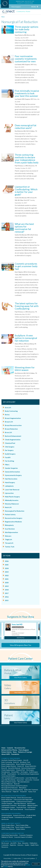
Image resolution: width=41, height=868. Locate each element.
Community (5, 845)
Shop (19, 843)
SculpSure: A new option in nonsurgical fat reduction (26, 338)
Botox (7, 415)
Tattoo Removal (6, 792)
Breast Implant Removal (24, 764)
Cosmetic (10, 748)
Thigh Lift (8, 539)
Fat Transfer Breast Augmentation (28, 774)
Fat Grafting (9, 461)
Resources (5, 847)
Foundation (15, 754)
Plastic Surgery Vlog (8, 827)
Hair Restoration (11, 479)
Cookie (6, 867)
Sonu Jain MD (17, 624)
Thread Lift (9, 543)
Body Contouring (11, 411)
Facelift (8, 457)
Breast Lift (9, 422)
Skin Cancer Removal (17, 809)
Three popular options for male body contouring (27, 29)
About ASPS (6, 754)
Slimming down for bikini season (25, 369)
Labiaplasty (9, 486)
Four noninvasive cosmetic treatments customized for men (26, 59)
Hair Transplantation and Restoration (13, 778)
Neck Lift (8, 507)
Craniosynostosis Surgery (24, 801)
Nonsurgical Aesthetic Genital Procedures (15, 786)
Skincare (8, 536)
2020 (7, 583)
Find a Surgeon (16, 7)
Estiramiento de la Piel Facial (23, 817)
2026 (7, 561)
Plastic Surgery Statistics (23, 827)
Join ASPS (13, 843)
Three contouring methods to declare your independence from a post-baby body (27, 159)
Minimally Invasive (12, 500)
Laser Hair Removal (12, 490)
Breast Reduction (11, 429)
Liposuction (9, 493)
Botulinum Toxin (25, 762)
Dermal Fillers (15, 772)
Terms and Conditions (29, 858)
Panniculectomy (21, 807)
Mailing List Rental (7, 837)
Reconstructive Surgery (14, 518)
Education (25, 843)
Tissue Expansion (30, 809)
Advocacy (20, 845)
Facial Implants (12, 774)
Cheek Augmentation (13, 440)
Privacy (28, 865)
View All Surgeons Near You (20, 645)
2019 (7, 586)
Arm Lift (8, 407)
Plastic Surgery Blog (22, 825)
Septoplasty (5, 809)
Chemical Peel (10, 443)
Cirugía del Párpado (7, 817)
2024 (7, 568)
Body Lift (16, 762)
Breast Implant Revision (9, 766)
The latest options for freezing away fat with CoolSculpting (27, 306)
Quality (27, 845)
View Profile (21, 638)
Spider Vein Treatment (31, 790)
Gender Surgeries (11, 468)
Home (3, 748)
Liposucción (5, 819)
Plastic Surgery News (8, 825)
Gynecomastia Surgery (13, 475)
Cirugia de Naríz (31, 815)
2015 (7, 600)
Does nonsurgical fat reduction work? (26, 127)
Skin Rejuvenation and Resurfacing (12, 790)
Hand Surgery (10, 482)
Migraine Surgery (33, 805)
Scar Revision (10, 529)
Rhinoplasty (9, 525)
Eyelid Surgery (10, 454)
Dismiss (36, 864)
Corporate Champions (26, 835)
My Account (5, 843)
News (3, 17)
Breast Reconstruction (13, 425)
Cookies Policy (17, 858)
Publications (33, 843)
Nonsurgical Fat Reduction (15, 511)
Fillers (7, 465)
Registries (13, 845)
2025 (7, 565)
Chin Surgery (10, 447)
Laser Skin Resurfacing (8, 780)
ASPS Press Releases (8, 829)
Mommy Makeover (12, 504)
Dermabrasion (6, 772)
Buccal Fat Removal (14, 768)
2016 (7, 597)
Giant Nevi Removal (20, 803)
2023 (7, 572)
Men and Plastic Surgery (9, 782)
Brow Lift (8, 432)
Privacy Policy (7, 858)
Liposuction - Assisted (32, 780)
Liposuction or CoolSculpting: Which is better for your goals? (26, 191)
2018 (7, 590)
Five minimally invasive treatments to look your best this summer (27, 93)
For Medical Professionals (13, 841)
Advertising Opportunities (10, 835)
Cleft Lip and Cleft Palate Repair (23, 800)
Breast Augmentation (13, 418)
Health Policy (35, 845)
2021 (7, 579)
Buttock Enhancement (13, 436)
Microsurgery (22, 805)
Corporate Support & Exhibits (23, 837)
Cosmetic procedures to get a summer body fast (26, 266)
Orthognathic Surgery (8, 807)
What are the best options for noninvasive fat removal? (24, 228)
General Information (12, 472)
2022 (7, 575)
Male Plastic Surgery (12, 497)
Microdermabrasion (24, 782)
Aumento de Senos (19, 815)
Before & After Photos (9, 750)
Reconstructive (20, 748)
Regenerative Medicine (13, 522)
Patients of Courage (25, 752)
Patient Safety (10, 514)
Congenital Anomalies (8, 801)
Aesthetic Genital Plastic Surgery (12, 760)
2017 (7, 593)
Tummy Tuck (10, 547)
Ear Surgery (9, 450)
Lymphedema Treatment (9, 805)
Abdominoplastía (7, 815)
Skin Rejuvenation (11, 532)
